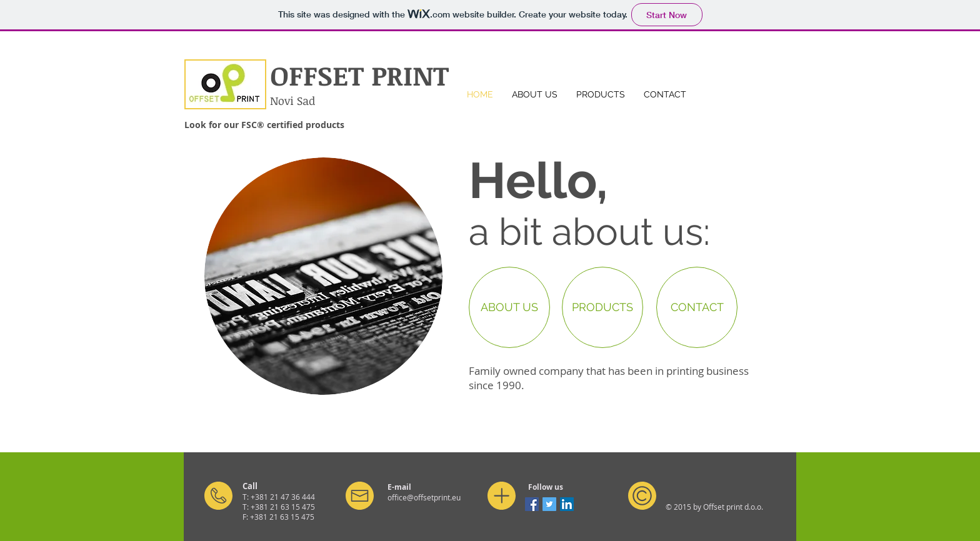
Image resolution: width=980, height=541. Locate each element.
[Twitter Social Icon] (549, 504)
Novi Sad (292, 101)
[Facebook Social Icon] (532, 504)
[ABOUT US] (509, 307)
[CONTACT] (697, 307)
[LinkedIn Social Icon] (567, 504)
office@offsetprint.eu (424, 497)
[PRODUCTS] (602, 307)
